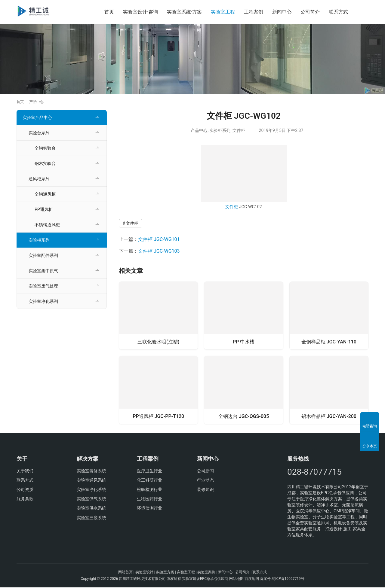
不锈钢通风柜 (47, 225)
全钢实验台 (45, 148)
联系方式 (338, 12)
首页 (109, 12)
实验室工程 (223, 12)
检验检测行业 (149, 490)
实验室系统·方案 (184, 12)
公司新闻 (205, 471)
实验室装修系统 (91, 471)
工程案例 (254, 12)
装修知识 (205, 490)
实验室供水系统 (91, 509)
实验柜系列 (220, 130)
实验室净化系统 (91, 490)
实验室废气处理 (43, 286)
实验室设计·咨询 (140, 12)
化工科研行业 (149, 481)
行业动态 (205, 481)
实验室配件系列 (43, 255)
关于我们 (25, 471)
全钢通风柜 (45, 194)
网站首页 (125, 573)
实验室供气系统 (91, 499)
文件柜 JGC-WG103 (159, 251)
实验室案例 (206, 573)
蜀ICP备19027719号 (288, 579)
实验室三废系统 (91, 518)
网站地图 (236, 579)
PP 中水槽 (244, 341)
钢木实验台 (45, 163)
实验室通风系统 (91, 481)
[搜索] (366, 12)
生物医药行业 (149, 499)
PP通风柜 (44, 209)
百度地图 (252, 579)
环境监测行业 (149, 509)
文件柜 (239, 130)
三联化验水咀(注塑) (158, 341)
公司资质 (25, 490)
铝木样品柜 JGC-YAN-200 (329, 416)
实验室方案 (165, 573)
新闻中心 (282, 12)
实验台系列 (39, 133)
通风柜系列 (39, 179)
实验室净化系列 (43, 301)
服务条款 (25, 499)
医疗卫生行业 (149, 471)
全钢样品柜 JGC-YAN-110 (329, 341)
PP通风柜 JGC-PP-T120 (158, 416)
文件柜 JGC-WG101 (159, 239)
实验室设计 (144, 573)
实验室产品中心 (37, 117)
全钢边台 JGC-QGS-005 (244, 416)
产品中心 (199, 130)
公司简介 (310, 12)
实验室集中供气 (43, 271)
